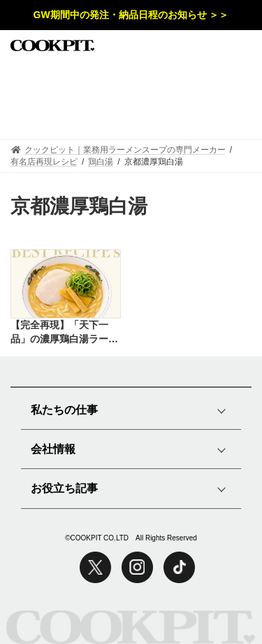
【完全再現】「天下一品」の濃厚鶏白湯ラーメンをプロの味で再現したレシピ (64, 332)
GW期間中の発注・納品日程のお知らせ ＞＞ (131, 15)
